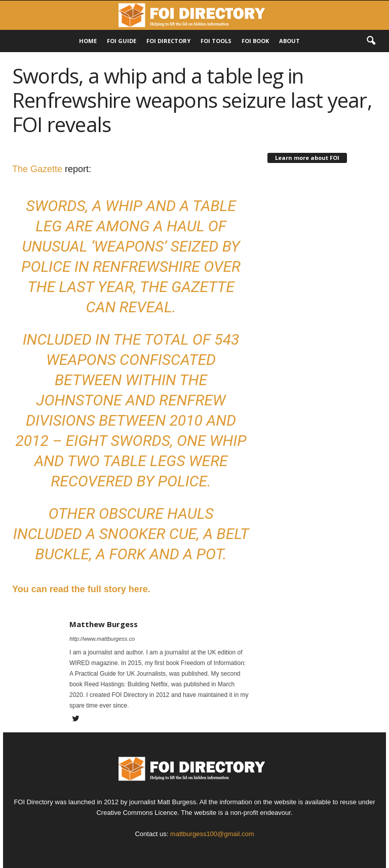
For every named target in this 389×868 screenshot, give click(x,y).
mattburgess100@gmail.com (212, 834)
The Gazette (37, 169)
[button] (371, 41)
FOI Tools (216, 41)
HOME (88, 41)
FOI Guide (122, 41)
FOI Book (255, 41)
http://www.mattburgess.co (102, 639)
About (289, 41)
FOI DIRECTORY (168, 41)
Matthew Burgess (104, 624)
